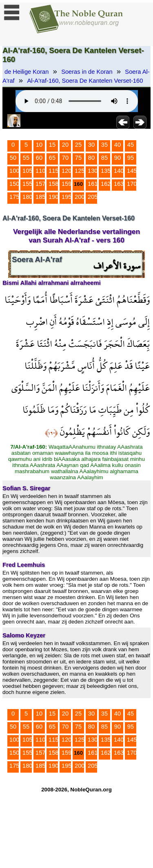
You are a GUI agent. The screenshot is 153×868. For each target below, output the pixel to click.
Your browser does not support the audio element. (77, 101)
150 (14, 184)
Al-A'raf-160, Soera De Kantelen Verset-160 (85, 81)
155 (27, 184)
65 (52, 158)
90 (118, 158)
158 (53, 184)
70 (65, 158)
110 (40, 171)
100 (14, 171)
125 (80, 171)
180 (27, 197)
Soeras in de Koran (87, 72)
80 (91, 158)
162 (106, 184)
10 (39, 145)
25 (78, 145)
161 (93, 184)
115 (53, 171)
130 (93, 171)
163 (119, 184)
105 (27, 171)
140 (119, 171)
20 (65, 145)
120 (67, 171)
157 (40, 184)
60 (39, 158)
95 (131, 158)
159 (67, 184)
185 (40, 197)
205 (93, 197)
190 (53, 197)
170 (132, 184)
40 (118, 145)
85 (104, 158)
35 (104, 145)
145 (132, 171)
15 (52, 145)
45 (131, 145)
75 (78, 158)
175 (14, 197)
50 (13, 158)
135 (106, 171)
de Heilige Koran (27, 72)
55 (26, 158)
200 (80, 197)
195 (67, 197)
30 (91, 145)
